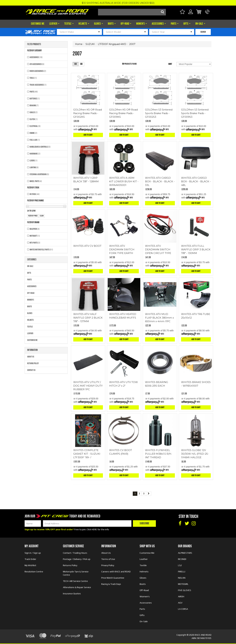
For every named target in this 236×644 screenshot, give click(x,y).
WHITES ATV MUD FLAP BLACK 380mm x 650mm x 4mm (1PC (159, 318)
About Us (31, 357)
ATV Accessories (37, 64)
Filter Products (34, 44)
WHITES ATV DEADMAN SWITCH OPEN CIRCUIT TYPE (158, 249)
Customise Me (38, 24)
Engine (33, 133)
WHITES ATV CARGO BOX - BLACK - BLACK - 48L (196, 181)
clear (42, 216)
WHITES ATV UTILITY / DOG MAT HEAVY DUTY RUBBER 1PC (88, 386)
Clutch (34, 119)
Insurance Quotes (72, 594)
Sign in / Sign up (33, 553)
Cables (34, 112)
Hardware (35, 154)
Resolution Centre (34, 572)
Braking (34, 106)
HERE (94, 529)
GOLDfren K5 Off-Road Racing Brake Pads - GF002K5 (88, 113)
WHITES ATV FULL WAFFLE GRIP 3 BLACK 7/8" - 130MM (196, 249)
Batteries (35, 99)
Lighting (34, 167)
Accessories (159, 24)
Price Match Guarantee (113, 578)
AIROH (181, 596)
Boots (112, 24)
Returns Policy (33, 363)
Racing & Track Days (111, 584)
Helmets (84, 24)
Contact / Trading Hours (75, 553)
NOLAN (182, 578)
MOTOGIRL (183, 584)
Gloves (98, 24)
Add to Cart (88, 135)
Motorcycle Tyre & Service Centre (76, 573)
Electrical (35, 126)
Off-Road (126, 24)
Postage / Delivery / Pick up (77, 559)
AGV (180, 603)
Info (95, 129)
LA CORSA (183, 609)
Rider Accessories (38, 71)
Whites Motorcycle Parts (41, 250)
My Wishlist (30, 565)
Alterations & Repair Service (77, 587)
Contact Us (31, 370)
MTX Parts (35, 243)
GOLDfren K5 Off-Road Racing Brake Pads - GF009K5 (123, 113)
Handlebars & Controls (40, 147)
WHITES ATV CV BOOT (87, 246)
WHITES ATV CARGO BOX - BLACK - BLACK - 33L (160, 181)
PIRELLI (182, 572)
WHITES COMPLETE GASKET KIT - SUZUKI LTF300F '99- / (87, 454)
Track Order (30, 559)
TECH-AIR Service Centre (75, 581)
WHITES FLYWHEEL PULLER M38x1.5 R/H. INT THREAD (158, 454)
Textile (69, 24)
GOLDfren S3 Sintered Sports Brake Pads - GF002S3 (159, 113)
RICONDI (182, 559)
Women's (142, 24)
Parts (175, 24)
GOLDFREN (35, 229)
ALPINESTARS (185, 553)
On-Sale (200, 24)
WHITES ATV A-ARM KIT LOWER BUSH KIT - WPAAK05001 (124, 181)
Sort (170, 64)
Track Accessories (38, 85)
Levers (34, 161)
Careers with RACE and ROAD (116, 572)
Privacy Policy (108, 565)
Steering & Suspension (39, 174)
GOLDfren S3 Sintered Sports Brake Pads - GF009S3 (195, 113)
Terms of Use (108, 559)
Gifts (187, 24)
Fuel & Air (35, 140)
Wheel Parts (36, 181)
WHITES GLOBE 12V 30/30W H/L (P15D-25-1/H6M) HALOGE (195, 454)
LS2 (180, 565)
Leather (54, 24)
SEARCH (203, 32)
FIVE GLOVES (185, 590)
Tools (33, 78)
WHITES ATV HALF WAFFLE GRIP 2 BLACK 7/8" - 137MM (88, 318)
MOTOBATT (35, 236)
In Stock (35, 194)
